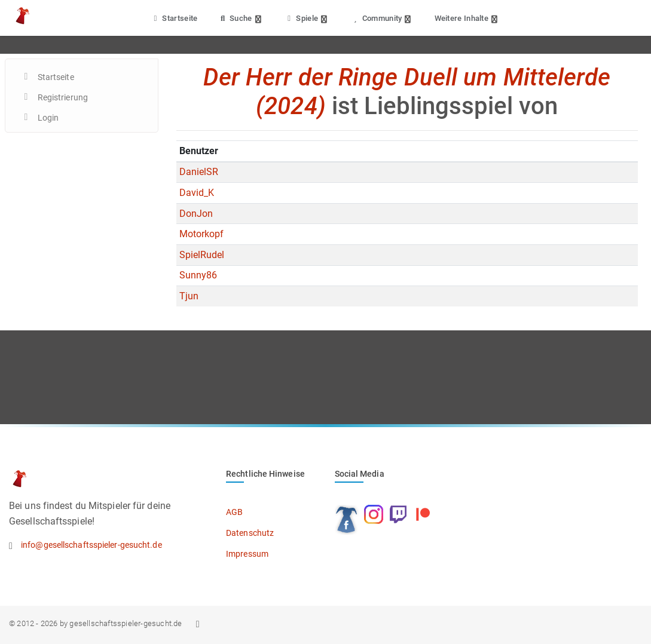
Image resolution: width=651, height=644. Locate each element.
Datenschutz (250, 533)
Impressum (247, 554)
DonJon (196, 214)
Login (48, 118)
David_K (197, 193)
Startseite (174, 18)
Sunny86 (198, 275)
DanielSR (199, 172)
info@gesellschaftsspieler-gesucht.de (91, 545)
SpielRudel (202, 255)
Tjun (189, 296)
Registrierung (63, 97)
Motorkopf (202, 234)
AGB (234, 512)
